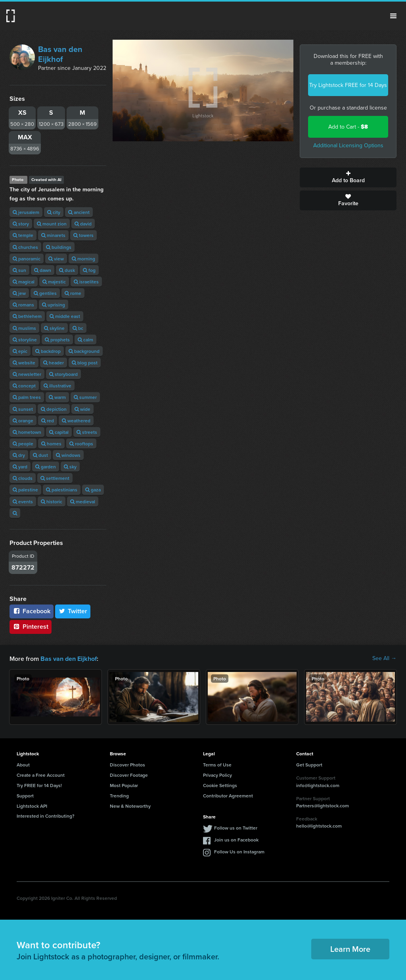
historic (52, 502)
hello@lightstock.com (319, 825)
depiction (54, 409)
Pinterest (31, 627)
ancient (79, 212)
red (48, 421)
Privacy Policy (217, 775)
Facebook (32, 611)
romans (23, 305)
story (21, 224)
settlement (55, 478)
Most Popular (124, 785)
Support (25, 795)
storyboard (63, 374)
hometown (27, 432)
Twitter (73, 611)
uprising (54, 305)
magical (24, 282)
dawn (43, 270)
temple (23, 235)
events (23, 502)
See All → (384, 658)
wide (82, 409)
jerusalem (26, 212)
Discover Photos (127, 764)
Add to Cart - (348, 127)
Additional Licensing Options (348, 145)
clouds (23, 478)
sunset (23, 409)
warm (57, 397)
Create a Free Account (41, 775)
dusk (67, 270)
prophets (57, 340)
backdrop (48, 351)
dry (19, 455)
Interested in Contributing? (46, 815)
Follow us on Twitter (236, 827)
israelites (86, 282)
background (84, 351)
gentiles (45, 293)
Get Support (309, 764)
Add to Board (348, 177)
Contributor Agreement (228, 795)
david (83, 224)
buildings (59, 247)
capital (59, 432)
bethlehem (27, 316)
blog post (85, 363)
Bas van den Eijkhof (60, 54)
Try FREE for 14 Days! (39, 785)
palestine (25, 490)
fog (89, 270)
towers (83, 235)
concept (24, 386)
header (54, 363)
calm (85, 340)
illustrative (57, 386)
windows (68, 455)
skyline (54, 328)
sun (19, 270)
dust (40, 455)
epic (20, 351)
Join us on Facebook (236, 839)
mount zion (52, 224)
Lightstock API (32, 806)
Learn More (350, 948)
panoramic (27, 259)
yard (20, 467)
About (23, 764)
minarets (53, 235)
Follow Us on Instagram (239, 851)
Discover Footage (129, 775)
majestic (54, 282)
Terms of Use (217, 764)
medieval (83, 502)
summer (85, 397)
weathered (76, 421)
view (56, 259)
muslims (24, 328)
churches (25, 247)
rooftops (81, 444)
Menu (393, 16)
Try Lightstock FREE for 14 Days (348, 85)
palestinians (62, 490)
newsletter (27, 374)
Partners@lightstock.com (323, 805)
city (54, 212)
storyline (25, 340)
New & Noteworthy (130, 806)
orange (23, 421)
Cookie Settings (220, 785)
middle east (65, 316)
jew (19, 293)
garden (46, 467)
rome (73, 293)
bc (78, 328)
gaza (93, 490)
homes (51, 444)
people (23, 444)
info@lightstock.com (318, 785)
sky (70, 467)
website (24, 363)
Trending (119, 795)
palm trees (27, 397)
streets (87, 432)
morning (83, 259)
